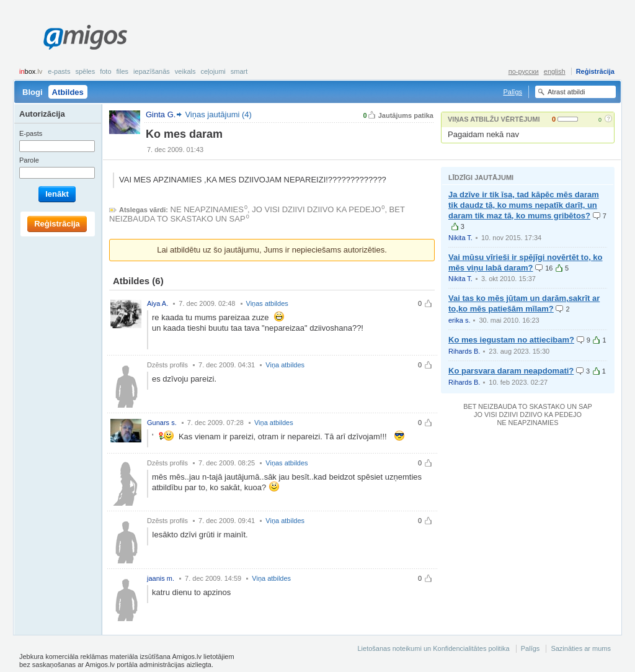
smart (239, 71)
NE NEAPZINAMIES (207, 209)
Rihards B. (464, 351)
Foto (105, 71)
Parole (29, 160)
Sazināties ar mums (581, 648)
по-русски (524, 71)
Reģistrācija (595, 71)
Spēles (85, 71)
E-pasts (59, 71)
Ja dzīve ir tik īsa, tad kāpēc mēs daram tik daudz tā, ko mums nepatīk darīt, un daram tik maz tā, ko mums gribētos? (524, 205)
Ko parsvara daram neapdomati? (511, 371)
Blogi (33, 92)
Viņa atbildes (285, 365)
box (31, 71)
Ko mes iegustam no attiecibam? (511, 340)
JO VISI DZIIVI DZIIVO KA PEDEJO (316, 209)
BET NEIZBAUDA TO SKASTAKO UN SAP (528, 406)
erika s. (459, 320)
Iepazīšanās (152, 71)
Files (123, 71)
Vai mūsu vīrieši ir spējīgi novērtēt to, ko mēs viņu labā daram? (526, 262)
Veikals (185, 71)
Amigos (85, 37)
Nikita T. (460, 238)
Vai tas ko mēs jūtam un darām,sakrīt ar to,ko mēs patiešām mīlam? (524, 303)
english (555, 71)
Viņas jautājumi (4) (218, 114)
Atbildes (68, 92)
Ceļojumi (213, 71)
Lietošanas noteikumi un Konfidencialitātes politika (433, 648)
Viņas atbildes (267, 303)
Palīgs (513, 92)
